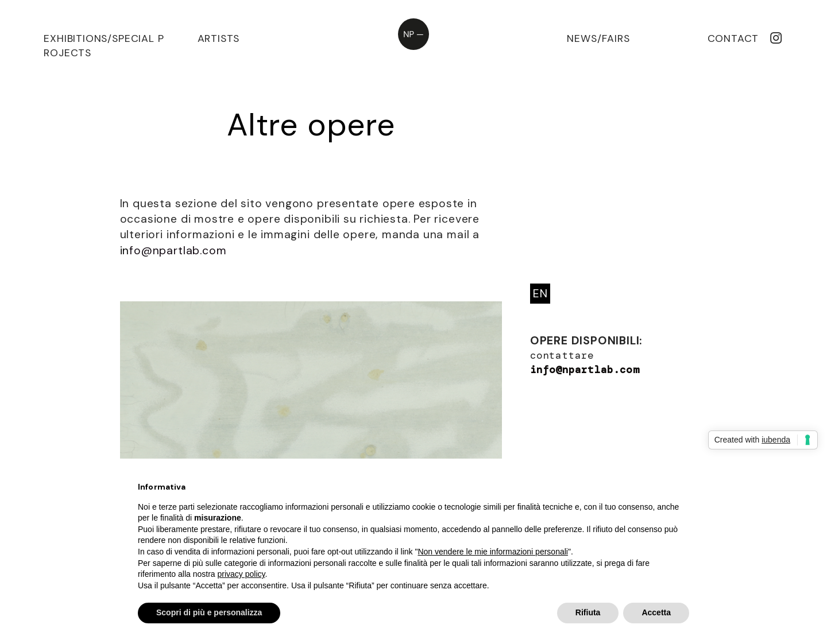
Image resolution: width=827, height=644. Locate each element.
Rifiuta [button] (588, 612)
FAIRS (616, 38)
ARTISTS (219, 38)
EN (540, 294)
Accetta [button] (656, 612)
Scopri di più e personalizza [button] (209, 612)
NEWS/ (584, 38)
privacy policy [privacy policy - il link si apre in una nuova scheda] (241, 574)
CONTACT (733, 38)
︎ (776, 38)
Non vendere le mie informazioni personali (492, 552)
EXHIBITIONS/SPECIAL (99, 38)
